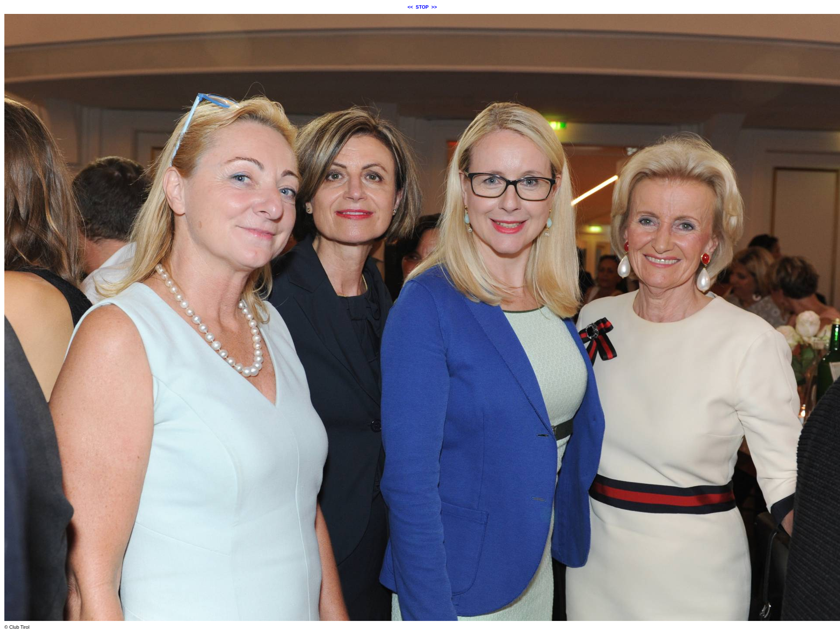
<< (410, 7)
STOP (422, 7)
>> (434, 7)
